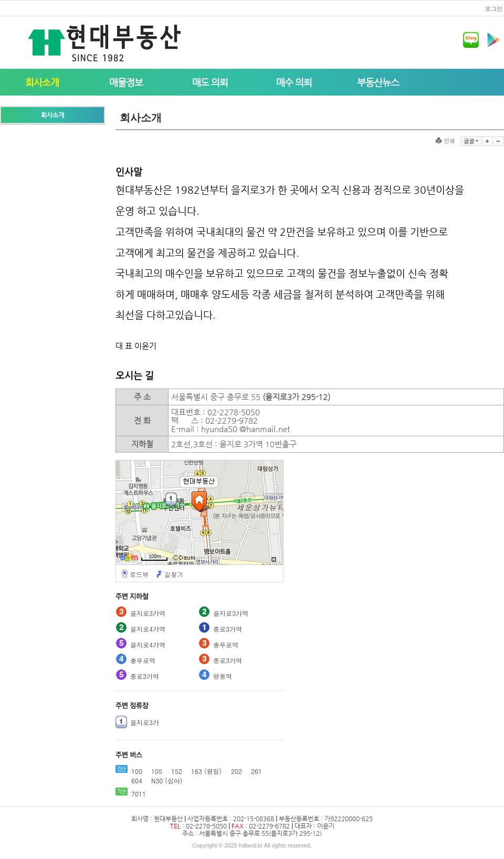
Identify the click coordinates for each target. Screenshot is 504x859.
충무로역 (226, 645)
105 (157, 771)
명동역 (223, 676)
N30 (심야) (167, 781)
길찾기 (174, 574)
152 (177, 771)
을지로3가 (145, 722)
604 (137, 781)
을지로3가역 (148, 613)
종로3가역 (228, 629)
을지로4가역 (148, 629)
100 (137, 771)
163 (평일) (206, 771)
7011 (139, 794)
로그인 (494, 9)
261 (256, 771)
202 (237, 771)
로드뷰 (139, 574)
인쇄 (445, 140)
